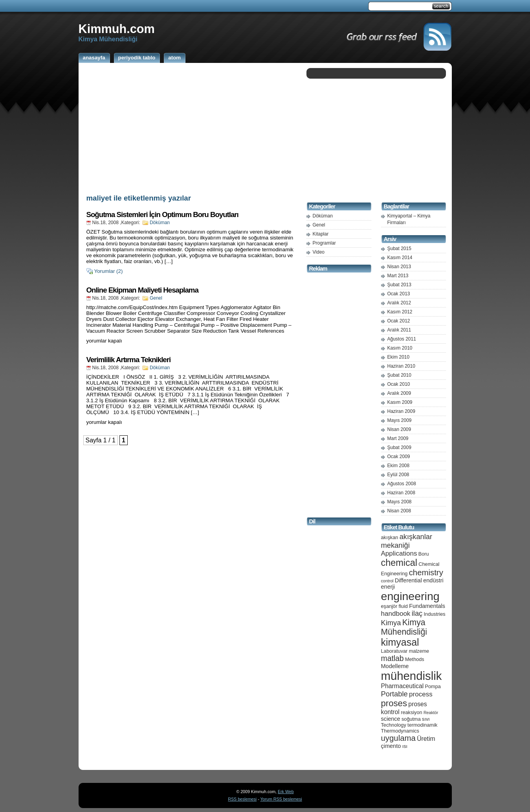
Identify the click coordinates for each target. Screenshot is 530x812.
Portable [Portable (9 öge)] (394, 694)
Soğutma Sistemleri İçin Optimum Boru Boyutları (162, 215)
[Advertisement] (191, 127)
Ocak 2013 (399, 294)
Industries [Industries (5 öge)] (435, 614)
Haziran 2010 (401, 366)
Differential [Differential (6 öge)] (408, 580)
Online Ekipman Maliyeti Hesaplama (142, 290)
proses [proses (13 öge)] (394, 703)
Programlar (324, 243)
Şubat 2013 (399, 285)
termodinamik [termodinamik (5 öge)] (422, 725)
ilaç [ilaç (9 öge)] (417, 613)
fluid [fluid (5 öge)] (403, 606)
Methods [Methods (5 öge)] (415, 659)
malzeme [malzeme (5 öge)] (419, 651)
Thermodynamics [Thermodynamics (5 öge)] (400, 731)
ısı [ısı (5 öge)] (405, 746)
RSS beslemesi (242, 799)
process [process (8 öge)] (421, 694)
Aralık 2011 (399, 330)
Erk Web (286, 792)
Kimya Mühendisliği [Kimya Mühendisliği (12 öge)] (404, 627)
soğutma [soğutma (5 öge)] (411, 719)
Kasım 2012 (400, 312)
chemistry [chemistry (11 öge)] (426, 573)
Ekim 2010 (399, 357)
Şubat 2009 (399, 447)
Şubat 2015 (399, 249)
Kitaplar (321, 234)
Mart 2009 (398, 438)
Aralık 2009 (399, 393)
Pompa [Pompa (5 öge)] (433, 686)
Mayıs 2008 (400, 502)
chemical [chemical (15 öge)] (399, 563)
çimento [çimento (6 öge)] (391, 746)
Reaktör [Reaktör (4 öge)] (431, 713)
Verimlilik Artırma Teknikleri (129, 360)
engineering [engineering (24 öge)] (410, 596)
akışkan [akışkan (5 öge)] (390, 537)
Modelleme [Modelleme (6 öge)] (395, 666)
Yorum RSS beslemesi (281, 799)
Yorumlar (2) (109, 271)
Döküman (160, 223)
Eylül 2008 (398, 475)
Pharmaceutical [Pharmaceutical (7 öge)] (403, 686)
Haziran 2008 (401, 493)
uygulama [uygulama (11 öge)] (398, 738)
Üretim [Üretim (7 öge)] (426, 739)
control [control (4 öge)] (387, 581)
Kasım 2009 (400, 402)
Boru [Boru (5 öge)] (424, 554)
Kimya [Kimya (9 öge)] (391, 623)
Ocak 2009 (399, 457)
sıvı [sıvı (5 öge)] (426, 719)
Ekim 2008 (399, 466)
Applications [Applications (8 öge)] (399, 553)
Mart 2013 (398, 276)
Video (319, 252)
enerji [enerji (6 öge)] (388, 587)
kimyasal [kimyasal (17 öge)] (400, 642)
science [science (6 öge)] (391, 719)
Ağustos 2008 (402, 484)
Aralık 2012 (399, 303)
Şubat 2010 (399, 375)
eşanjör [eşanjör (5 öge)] (389, 606)
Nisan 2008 (399, 511)
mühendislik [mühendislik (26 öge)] (412, 676)
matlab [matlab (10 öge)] (392, 658)
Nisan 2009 (399, 429)
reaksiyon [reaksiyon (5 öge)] (411, 712)
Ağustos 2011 (402, 339)
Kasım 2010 (400, 348)
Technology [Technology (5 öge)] (394, 725)
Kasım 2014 (400, 258)
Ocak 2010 (399, 384)
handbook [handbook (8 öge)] (396, 614)
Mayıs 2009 (400, 420)
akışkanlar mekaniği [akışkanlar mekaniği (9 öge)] (407, 541)
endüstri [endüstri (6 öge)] (433, 580)
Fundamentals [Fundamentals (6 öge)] (427, 606)
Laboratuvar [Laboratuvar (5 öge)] (394, 651)
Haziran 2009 (401, 411)
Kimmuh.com (117, 29)
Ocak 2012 (399, 321)
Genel (156, 298)
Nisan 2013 (399, 267)
